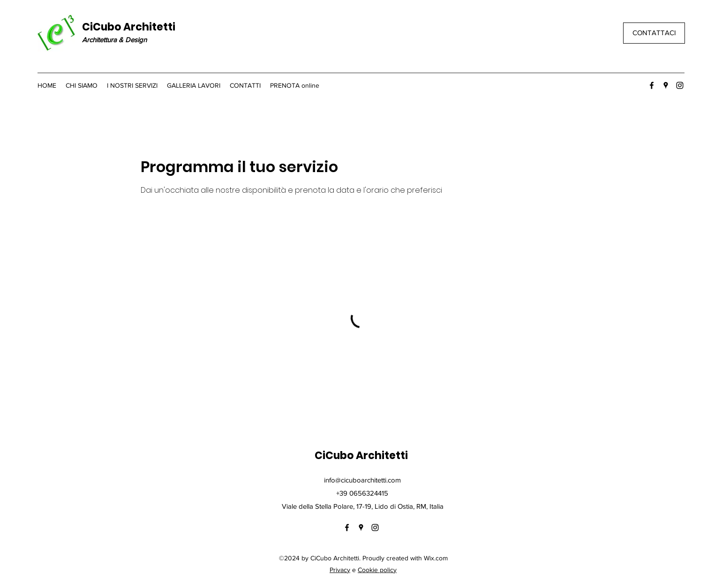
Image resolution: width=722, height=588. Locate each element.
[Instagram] (680, 85)
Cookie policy (377, 570)
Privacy (340, 570)
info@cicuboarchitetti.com (362, 480)
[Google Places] (666, 85)
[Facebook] (652, 85)
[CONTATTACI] (654, 33)
